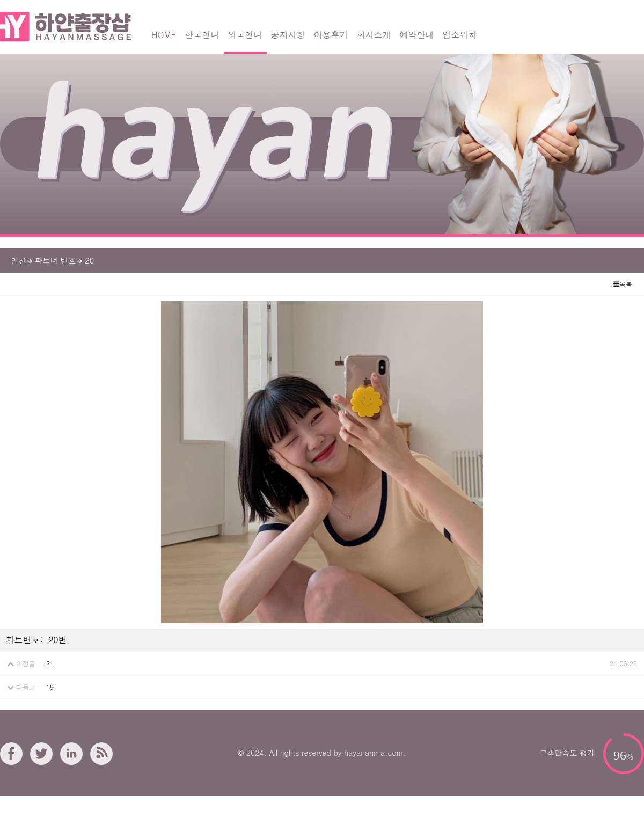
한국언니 (202, 35)
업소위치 (460, 35)
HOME (164, 35)
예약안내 (417, 35)
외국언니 (245, 35)
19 (50, 687)
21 (50, 663)
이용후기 (331, 35)
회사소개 (374, 35)
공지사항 (288, 35)
